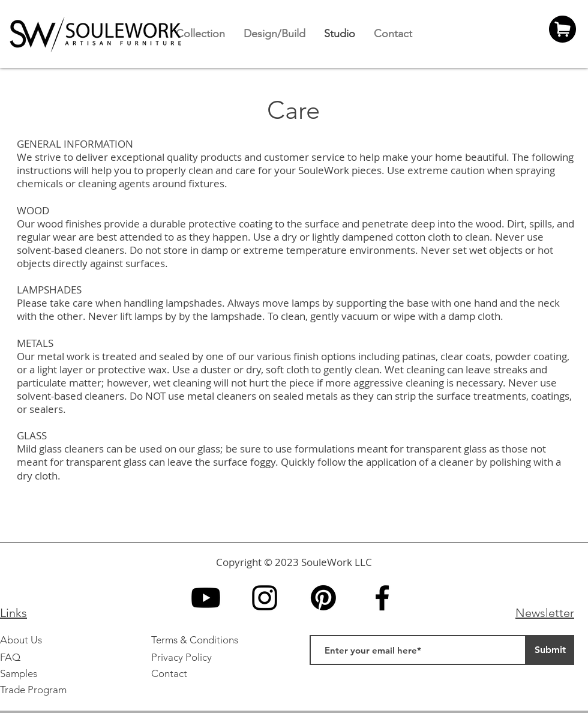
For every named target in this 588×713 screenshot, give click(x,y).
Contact (169, 673)
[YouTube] (206, 598)
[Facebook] (382, 598)
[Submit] (550, 650)
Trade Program (33, 690)
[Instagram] (265, 598)
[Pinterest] (323, 598)
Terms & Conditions (195, 640)
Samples (19, 673)
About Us (21, 640)
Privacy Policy (181, 657)
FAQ (10, 657)
